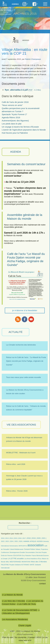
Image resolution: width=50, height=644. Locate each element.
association (36, 545)
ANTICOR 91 (23, 546)
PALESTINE (5, 565)
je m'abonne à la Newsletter (25, 310)
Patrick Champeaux (33, 59)
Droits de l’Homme (7, 555)
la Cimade (4, 559)
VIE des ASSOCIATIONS (21, 425)
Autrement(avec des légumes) (15, 121)
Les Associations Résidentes (15, 619)
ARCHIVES (21, 14)
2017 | (25, 538)
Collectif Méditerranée (16, 549)
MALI (8, 562)
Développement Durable (17, 552)
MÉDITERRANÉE (15, 562)
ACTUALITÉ (16, 332)
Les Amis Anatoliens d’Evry (33, 559)
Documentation (30, 552)
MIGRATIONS (26, 562)
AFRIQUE (33, 541)
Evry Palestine (27, 555)
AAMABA (26, 541)
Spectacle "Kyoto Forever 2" (14, 114)
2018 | (29, 538)
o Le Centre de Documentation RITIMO (20, 610)
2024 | (12, 541)
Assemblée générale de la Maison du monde (25, 217)
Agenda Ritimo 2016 (11, 117)
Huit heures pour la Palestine (15, 133)
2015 (33, 14)
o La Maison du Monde (12, 595)
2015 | (16, 538)
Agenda (15, 4)
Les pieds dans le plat (12, 124)
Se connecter (21, 637)
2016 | (20, 538)
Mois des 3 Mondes (39, 562)
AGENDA (16, 152)
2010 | (3, 538)
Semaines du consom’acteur (26, 164)
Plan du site (8, 637)
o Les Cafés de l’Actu (26, 604)
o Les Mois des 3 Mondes (14, 601)
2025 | (16, 541)
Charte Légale (25, 625)
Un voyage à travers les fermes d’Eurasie (20, 127)
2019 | (34, 538)
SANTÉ (32, 565)
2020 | (39, 538)
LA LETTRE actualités (16, 559)
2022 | (3, 541)
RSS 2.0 (41, 637)
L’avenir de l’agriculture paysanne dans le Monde (24, 130)
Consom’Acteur (30, 549)
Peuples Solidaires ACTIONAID (19, 565)
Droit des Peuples (41, 552)
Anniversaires (14, 546)
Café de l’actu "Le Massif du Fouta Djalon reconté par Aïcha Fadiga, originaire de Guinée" (26, 259)
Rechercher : (25, 523)
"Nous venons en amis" (12, 105)
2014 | (12, 538)
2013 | (7, 538)
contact (42, 583)
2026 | (21, 541)
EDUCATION (17, 555)
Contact (32, 637)
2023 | (7, 541)
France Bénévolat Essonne (40, 555)
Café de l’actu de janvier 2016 (15, 102)
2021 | (44, 538)
